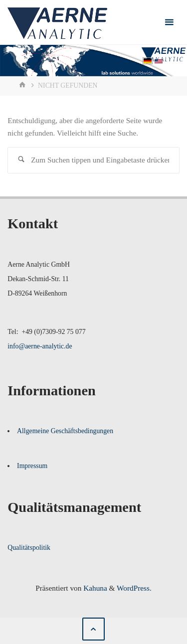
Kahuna (94, 588)
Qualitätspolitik (29, 548)
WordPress (133, 588)
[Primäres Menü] (169, 22)
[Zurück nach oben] (94, 629)
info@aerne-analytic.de (40, 346)
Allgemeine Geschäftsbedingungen (65, 431)
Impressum (32, 466)
